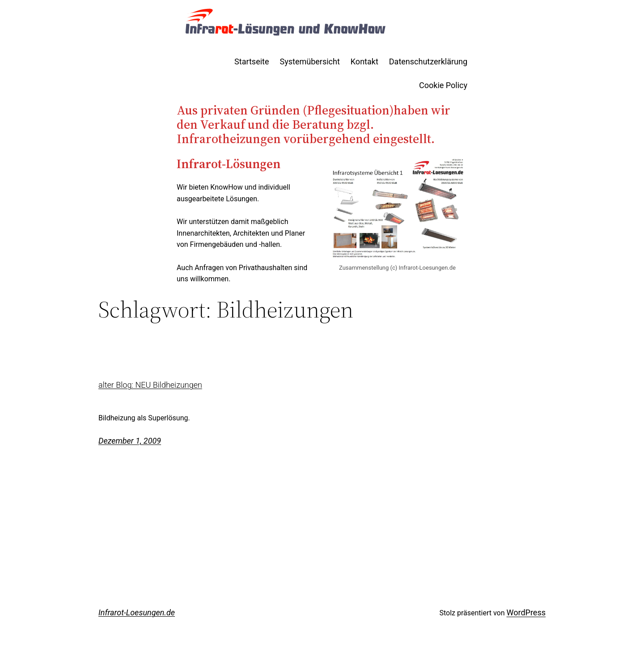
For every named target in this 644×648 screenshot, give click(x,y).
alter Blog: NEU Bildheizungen (150, 385)
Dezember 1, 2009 (130, 441)
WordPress (526, 612)
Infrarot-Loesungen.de (137, 612)
